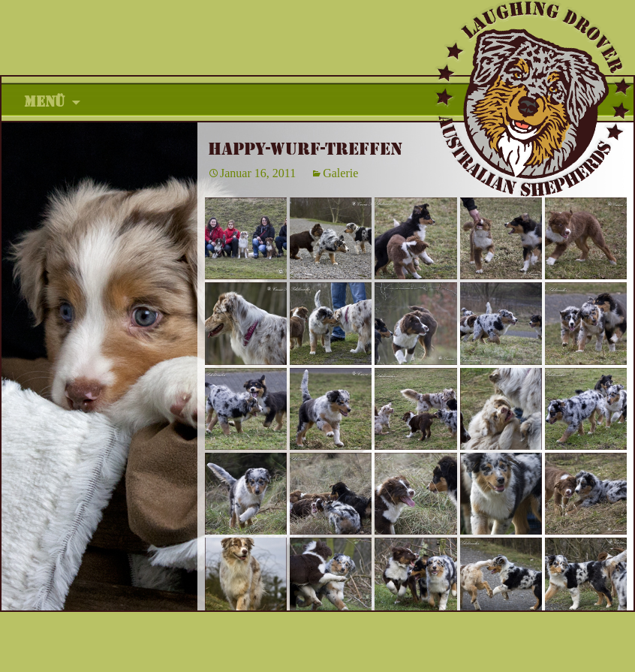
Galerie (340, 173)
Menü (45, 102)
